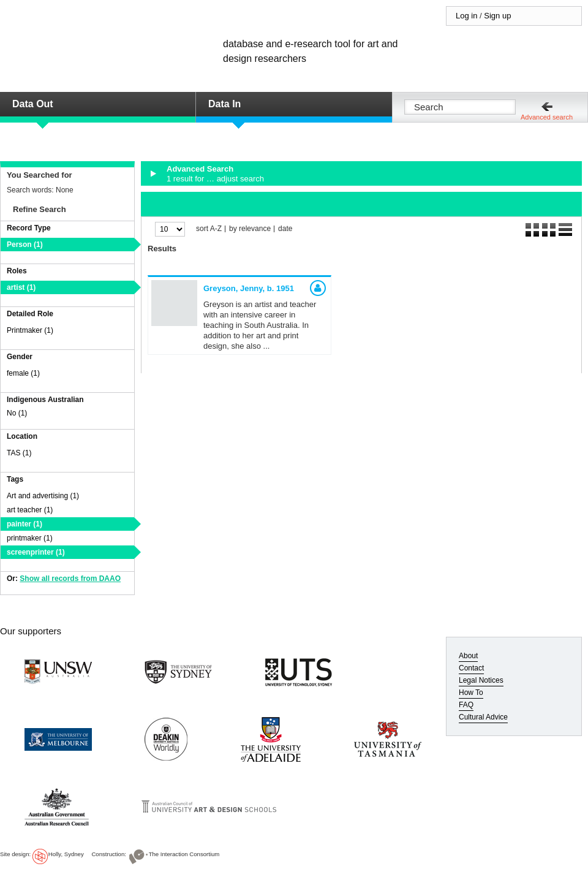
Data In (224, 104)
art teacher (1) (30, 510)
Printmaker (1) (30, 330)
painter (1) (24, 524)
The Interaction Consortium (184, 854)
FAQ (466, 705)
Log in (466, 16)
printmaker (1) (30, 538)
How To (471, 693)
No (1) (17, 413)
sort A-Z (209, 229)
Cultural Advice (483, 717)
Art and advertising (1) (43, 496)
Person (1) (25, 245)
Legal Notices (481, 680)
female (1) (23, 373)
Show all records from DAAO (70, 579)
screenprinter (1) (36, 552)
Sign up (497, 16)
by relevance (250, 229)
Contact (471, 668)
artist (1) (21, 287)
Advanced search (547, 117)
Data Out (33, 104)
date (285, 229)
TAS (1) (19, 453)
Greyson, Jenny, (249, 288)
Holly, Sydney (66, 854)
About (468, 656)
